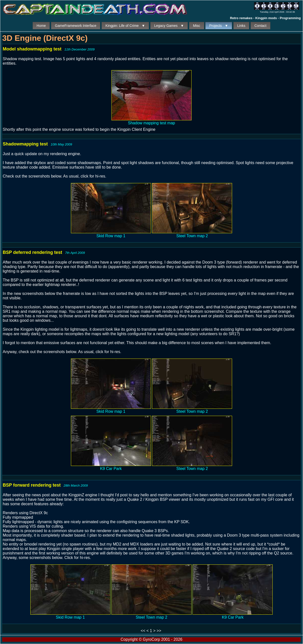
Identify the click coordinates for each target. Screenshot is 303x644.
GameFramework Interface (76, 26)
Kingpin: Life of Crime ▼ (125, 26)
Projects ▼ (219, 26)
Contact (260, 26)
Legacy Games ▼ (169, 26)
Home (41, 26)
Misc (197, 26)
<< (143, 631)
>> (159, 631)
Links (241, 26)
